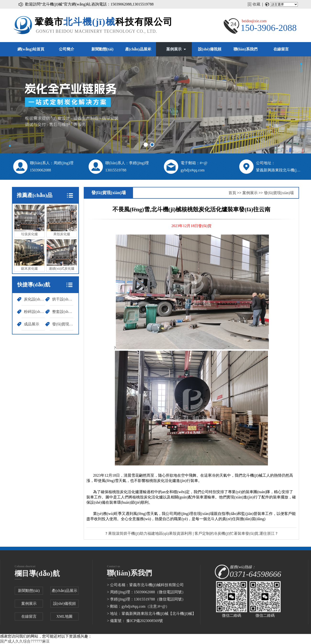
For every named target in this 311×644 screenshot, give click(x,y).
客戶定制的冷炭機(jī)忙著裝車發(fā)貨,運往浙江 (235, 533)
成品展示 (32, 324)
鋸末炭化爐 (29, 255)
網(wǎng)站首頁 (31, 49)
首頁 (232, 193)
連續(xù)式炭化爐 (62, 255)
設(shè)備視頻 (210, 49)
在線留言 (281, 49)
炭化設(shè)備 (34, 299)
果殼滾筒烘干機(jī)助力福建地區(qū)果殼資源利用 (150, 533)
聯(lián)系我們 (245, 49)
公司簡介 (67, 49)
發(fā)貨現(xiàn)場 (63, 324)
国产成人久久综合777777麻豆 (25, 641)
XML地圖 (65, 616)
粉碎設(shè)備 (34, 312)
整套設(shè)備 (63, 312)
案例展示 (174, 49)
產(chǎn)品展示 (138, 49)
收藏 (256, 4)
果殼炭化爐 (62, 220)
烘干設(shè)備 (63, 299)
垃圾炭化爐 (29, 220)
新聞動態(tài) (102, 49)
